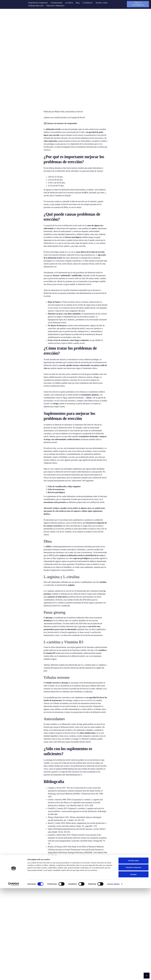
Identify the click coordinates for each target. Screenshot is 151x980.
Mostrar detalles (114, 976)
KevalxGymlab (57, 3)
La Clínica (69, 3)
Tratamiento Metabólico (55, 6)
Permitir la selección (133, 959)
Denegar (133, 966)
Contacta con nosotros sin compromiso (61, 123)
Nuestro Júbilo (102, 3)
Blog (78, 3)
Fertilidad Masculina (36, 6)
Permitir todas (134, 952)
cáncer (94, 228)
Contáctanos (88, 3)
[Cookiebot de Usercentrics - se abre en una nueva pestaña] (14, 976)
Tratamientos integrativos (38, 3)
